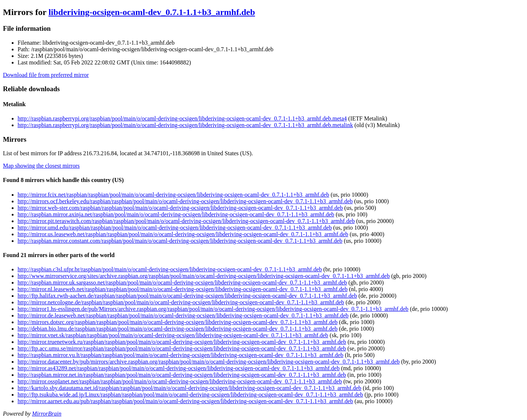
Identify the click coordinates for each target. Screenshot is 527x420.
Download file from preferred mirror (46, 75)
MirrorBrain (46, 414)
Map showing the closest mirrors (41, 166)
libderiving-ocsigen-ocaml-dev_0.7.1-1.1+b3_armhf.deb (152, 12)
